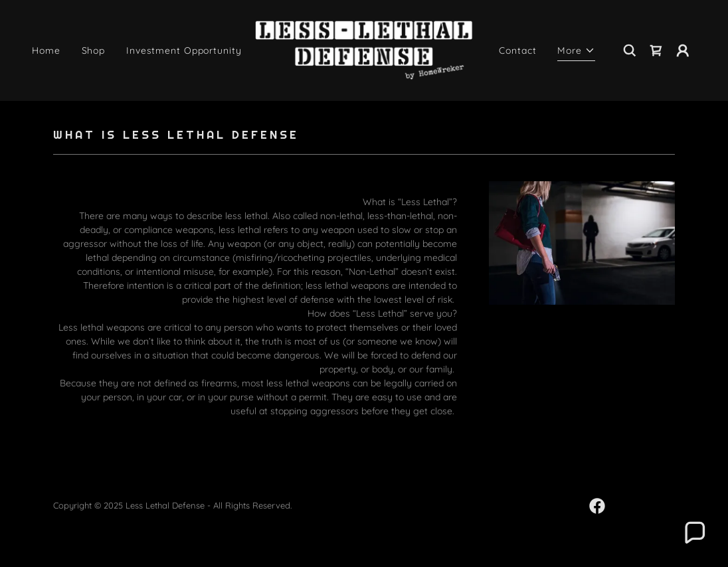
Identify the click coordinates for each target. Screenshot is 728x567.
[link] (364, 50)
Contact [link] (517, 50)
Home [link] (46, 50)
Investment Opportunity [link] (184, 50)
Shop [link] (94, 50)
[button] (576, 52)
